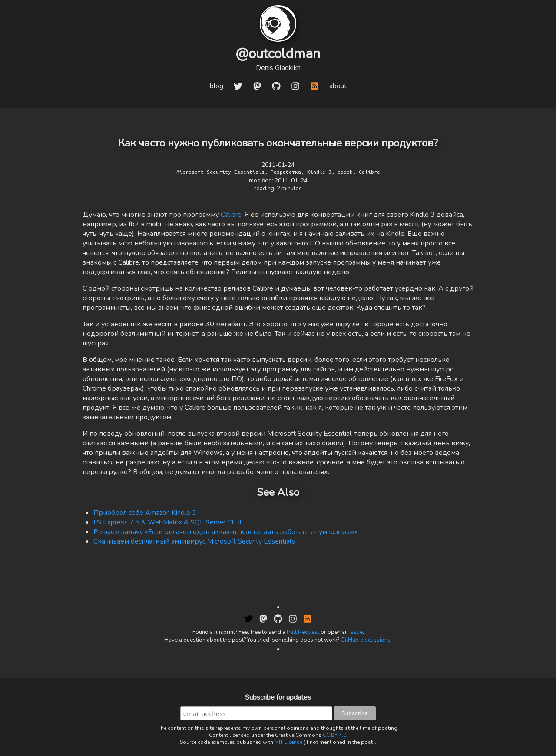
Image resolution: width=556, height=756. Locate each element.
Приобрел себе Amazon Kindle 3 (145, 513)
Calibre (231, 215)
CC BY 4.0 (334, 735)
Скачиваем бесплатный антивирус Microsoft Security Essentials (194, 541)
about (338, 86)
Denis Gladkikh (278, 68)
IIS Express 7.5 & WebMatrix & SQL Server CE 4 (168, 522)
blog (217, 86)
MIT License (288, 742)
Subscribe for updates (278, 697)
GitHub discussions (366, 640)
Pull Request (303, 632)
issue (356, 632)
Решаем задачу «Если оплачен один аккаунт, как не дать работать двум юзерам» (225, 532)
